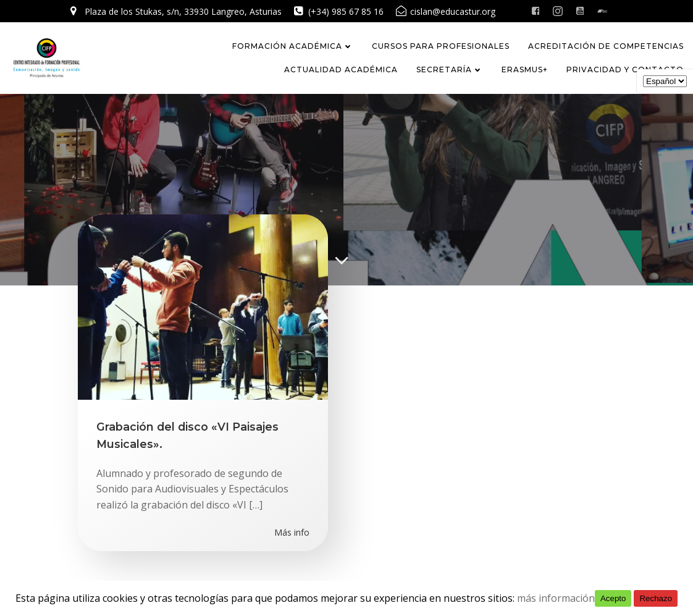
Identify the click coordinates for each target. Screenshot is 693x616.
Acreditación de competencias (606, 46)
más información (556, 598)
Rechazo (656, 598)
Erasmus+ (525, 70)
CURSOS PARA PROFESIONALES (441, 46)
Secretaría (450, 70)
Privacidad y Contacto (625, 70)
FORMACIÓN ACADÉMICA (293, 46)
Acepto (613, 598)
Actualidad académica (341, 70)
